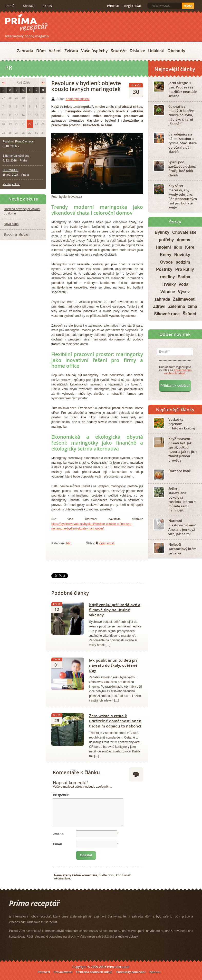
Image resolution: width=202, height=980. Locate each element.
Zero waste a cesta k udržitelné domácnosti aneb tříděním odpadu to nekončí (115, 721)
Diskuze (137, 51)
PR (68, 543)
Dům (41, 51)
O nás (48, 6)
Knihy (166, 255)
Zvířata (71, 51)
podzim (183, 262)
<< (3, 82)
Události (156, 51)
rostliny (167, 277)
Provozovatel (63, 972)
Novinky (182, 255)
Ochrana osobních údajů (94, 972)
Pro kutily (185, 269)
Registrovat (133, 6)
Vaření (55, 51)
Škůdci (189, 314)
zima (193, 306)
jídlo (178, 247)
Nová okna (11, 224)
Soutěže (119, 51)
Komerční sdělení (77, 99)
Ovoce (166, 262)
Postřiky (164, 269)
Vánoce (168, 292)
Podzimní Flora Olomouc (18, 141)
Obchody (176, 51)
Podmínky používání (131, 972)
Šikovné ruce (167, 314)
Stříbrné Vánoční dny (16, 156)
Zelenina (177, 306)
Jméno (58, 834)
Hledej (188, 6)
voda (184, 284)
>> (43, 82)
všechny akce (11, 184)
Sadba (184, 277)
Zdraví (159, 306)
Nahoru (155, 972)
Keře (190, 247)
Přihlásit (113, 6)
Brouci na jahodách (17, 235)
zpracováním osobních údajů (178, 372)
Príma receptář (27, 23)
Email (57, 844)
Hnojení (163, 247)
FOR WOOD (11, 170)
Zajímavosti (107, 543)
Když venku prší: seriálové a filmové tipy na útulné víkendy (115, 610)
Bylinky (162, 232)
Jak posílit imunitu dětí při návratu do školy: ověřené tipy (113, 665)
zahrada (162, 299)
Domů (10, 6)
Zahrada (25, 51)
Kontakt (29, 6)
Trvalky (169, 284)
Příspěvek (61, 795)
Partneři (44, 972)
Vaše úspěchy (94, 51)
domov (184, 240)
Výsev (184, 292)
